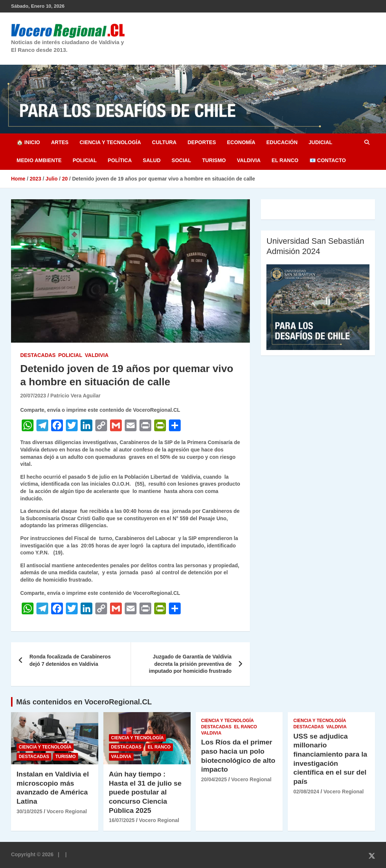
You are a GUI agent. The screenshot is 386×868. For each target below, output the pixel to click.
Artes (60, 142)
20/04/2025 (214, 779)
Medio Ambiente (39, 160)
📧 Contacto (328, 160)
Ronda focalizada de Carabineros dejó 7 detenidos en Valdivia (70, 660)
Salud (152, 160)
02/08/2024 (306, 792)
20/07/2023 (33, 396)
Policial (84, 160)
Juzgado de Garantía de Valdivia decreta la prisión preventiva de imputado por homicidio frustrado (190, 664)
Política (120, 160)
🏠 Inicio (28, 142)
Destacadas (38, 355)
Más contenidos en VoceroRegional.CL (84, 702)
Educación (282, 142)
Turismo (214, 160)
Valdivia (249, 160)
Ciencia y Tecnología (110, 142)
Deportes (202, 142)
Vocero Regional (67, 811)
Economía (241, 142)
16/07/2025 (122, 820)
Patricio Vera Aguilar (75, 396)
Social (181, 160)
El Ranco (285, 160)
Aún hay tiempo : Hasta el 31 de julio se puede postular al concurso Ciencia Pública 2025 (145, 792)
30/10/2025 (29, 811)
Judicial (321, 142)
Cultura (164, 142)
